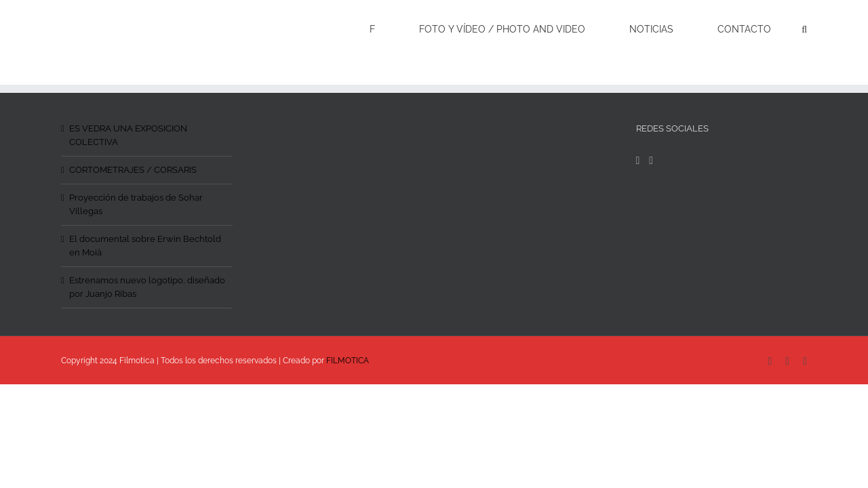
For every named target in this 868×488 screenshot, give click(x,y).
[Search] (804, 28)
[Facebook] (638, 161)
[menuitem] (428, 28)
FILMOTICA (348, 361)
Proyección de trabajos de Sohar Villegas (136, 204)
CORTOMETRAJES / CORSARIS (133, 170)
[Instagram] (651, 161)
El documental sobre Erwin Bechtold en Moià (145, 246)
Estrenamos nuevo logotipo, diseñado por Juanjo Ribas (147, 287)
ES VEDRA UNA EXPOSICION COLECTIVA (128, 135)
